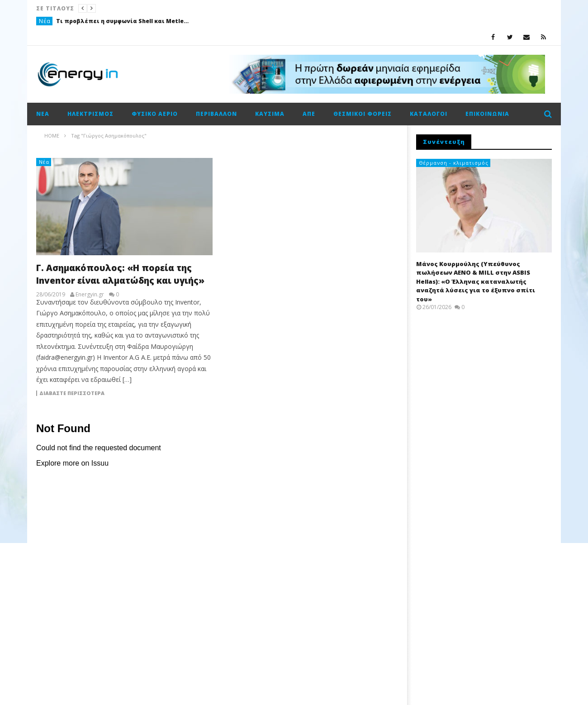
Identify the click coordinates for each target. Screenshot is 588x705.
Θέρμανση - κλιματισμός (454, 163)
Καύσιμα (270, 114)
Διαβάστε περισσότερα (72, 393)
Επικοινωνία (487, 114)
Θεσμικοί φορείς (363, 114)
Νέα (45, 21)
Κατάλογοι (429, 114)
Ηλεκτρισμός (90, 114)
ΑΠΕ (309, 114)
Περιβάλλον (216, 114)
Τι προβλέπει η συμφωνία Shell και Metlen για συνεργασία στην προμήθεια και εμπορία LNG (124, 21)
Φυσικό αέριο (155, 114)
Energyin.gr (90, 295)
